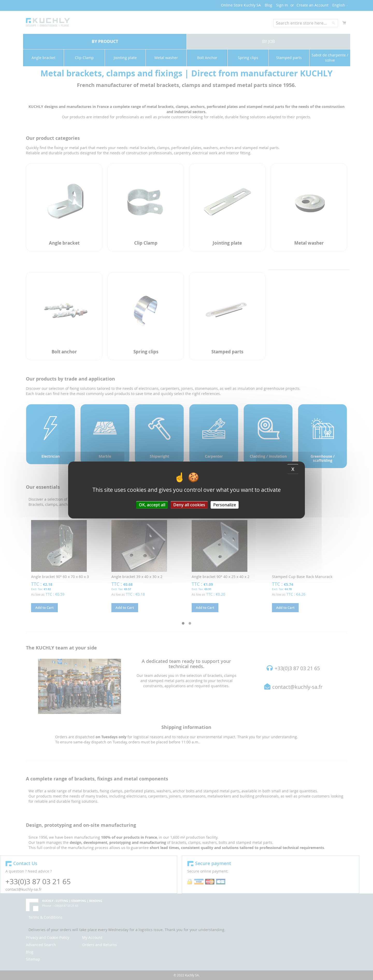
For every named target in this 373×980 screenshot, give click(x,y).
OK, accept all (152, 505)
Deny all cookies (189, 505)
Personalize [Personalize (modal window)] (225, 505)
